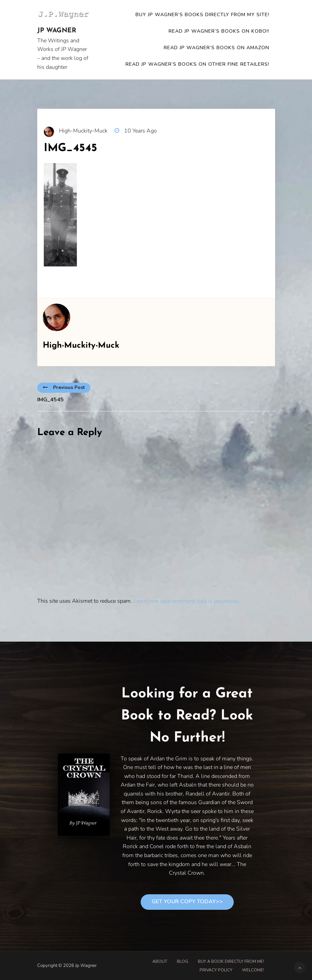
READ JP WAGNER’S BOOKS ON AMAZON (217, 48)
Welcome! (253, 970)
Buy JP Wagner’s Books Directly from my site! (202, 15)
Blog (183, 961)
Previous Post (64, 387)
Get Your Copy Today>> (187, 902)
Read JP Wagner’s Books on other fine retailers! (197, 64)
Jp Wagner (57, 31)
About (160, 961)
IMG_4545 (51, 400)
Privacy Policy (216, 970)
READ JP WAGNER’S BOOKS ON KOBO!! (219, 31)
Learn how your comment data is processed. (187, 601)
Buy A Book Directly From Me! (231, 961)
